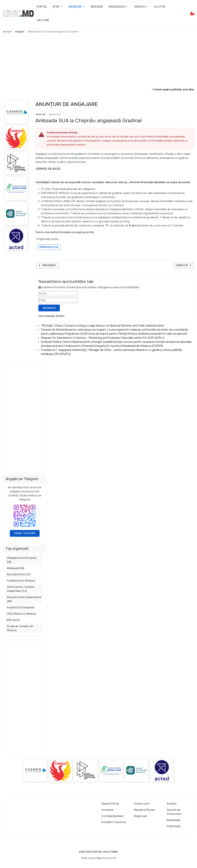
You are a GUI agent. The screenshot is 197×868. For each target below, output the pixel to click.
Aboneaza (49, 308)
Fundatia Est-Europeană (21, 607)
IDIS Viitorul (13, 620)
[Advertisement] (74, 64)
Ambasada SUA (49, 247)
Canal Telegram (25, 533)
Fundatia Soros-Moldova (21, 581)
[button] (58, 7)
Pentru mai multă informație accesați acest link (65, 232)
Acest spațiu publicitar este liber (173, 90)
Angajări (40, 114)
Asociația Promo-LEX (19, 574)
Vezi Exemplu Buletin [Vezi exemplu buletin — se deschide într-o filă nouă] (51, 316)
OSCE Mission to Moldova (21, 614)
